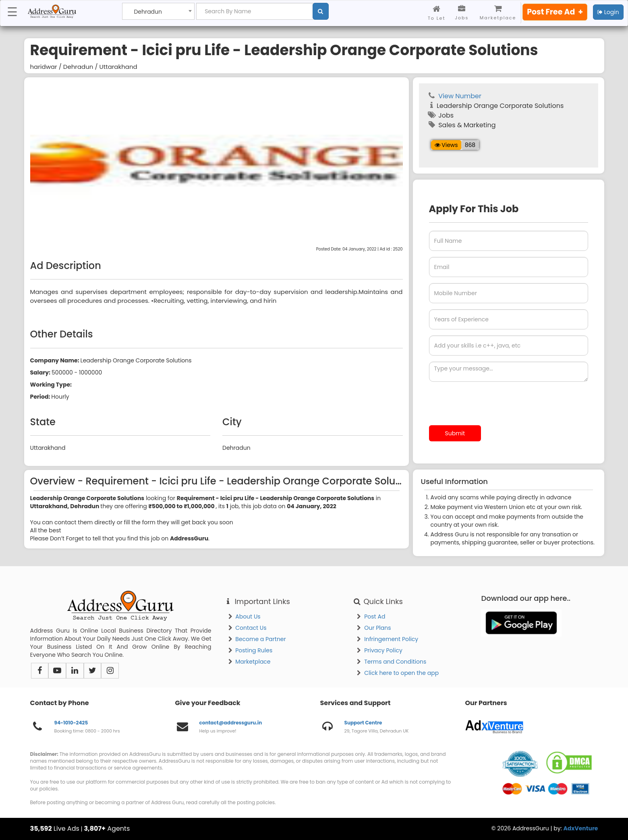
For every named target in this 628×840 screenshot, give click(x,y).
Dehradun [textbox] (148, 12)
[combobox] (158, 11)
